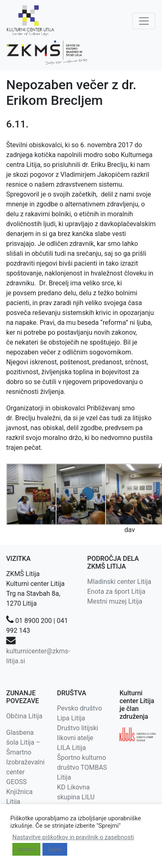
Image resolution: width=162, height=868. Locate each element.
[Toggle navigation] (144, 21)
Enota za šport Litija (116, 591)
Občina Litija (24, 716)
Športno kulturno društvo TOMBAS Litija (82, 767)
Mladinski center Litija (120, 582)
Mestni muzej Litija (115, 601)
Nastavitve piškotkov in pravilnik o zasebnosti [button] (73, 837)
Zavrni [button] (55, 849)
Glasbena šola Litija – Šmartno (23, 742)
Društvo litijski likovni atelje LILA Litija (77, 738)
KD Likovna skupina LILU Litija (76, 797)
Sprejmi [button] (26, 849)
